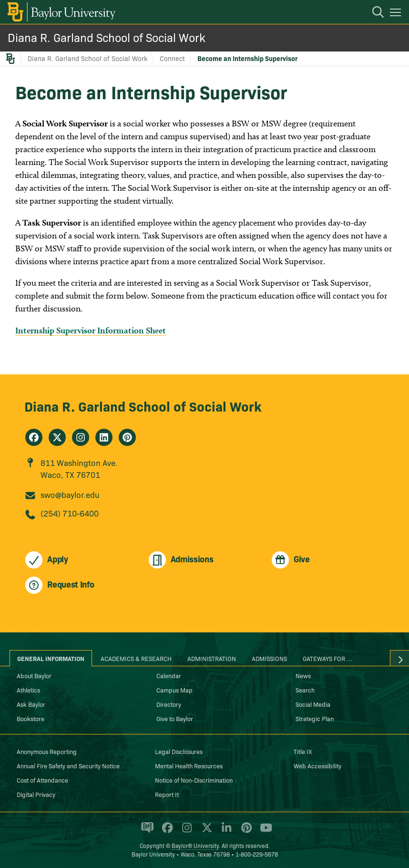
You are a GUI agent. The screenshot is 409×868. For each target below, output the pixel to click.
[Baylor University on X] (205, 832)
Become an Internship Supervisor (247, 58)
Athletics (28, 690)
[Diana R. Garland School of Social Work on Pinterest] (127, 437)
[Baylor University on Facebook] (166, 832)
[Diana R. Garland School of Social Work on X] (57, 437)
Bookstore (31, 718)
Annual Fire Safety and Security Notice (68, 765)
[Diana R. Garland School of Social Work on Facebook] (34, 437)
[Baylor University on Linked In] (225, 832)
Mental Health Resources (189, 765)
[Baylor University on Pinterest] (245, 832)
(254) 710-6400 (70, 513)
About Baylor (34, 675)
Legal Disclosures (179, 751)
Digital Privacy (36, 794)
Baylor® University (195, 845)
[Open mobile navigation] (397, 14)
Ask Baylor (31, 704)
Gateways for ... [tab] (327, 658)
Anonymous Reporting (47, 751)
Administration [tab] (212, 658)
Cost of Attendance (42, 780)
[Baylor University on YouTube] (264, 832)
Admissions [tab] (269, 658)
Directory (169, 704)
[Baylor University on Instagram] (185, 832)
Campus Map (174, 690)
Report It (167, 794)
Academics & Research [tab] (136, 658)
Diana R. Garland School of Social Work (107, 37)
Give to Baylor (175, 718)
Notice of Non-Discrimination (194, 780)
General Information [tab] (51, 658)
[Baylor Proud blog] (146, 832)
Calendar (169, 675)
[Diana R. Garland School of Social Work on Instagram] (81, 437)
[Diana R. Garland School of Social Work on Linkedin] (104, 437)
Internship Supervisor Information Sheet (91, 330)
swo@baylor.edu (70, 494)
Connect (172, 58)
